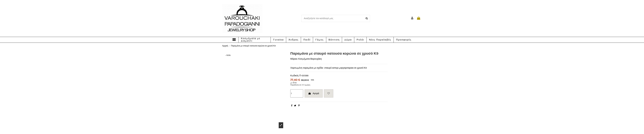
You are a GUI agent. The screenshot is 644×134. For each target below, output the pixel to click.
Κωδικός (294, 76)
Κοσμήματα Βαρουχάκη (310, 59)
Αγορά (314, 93)
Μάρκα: (294, 59)
